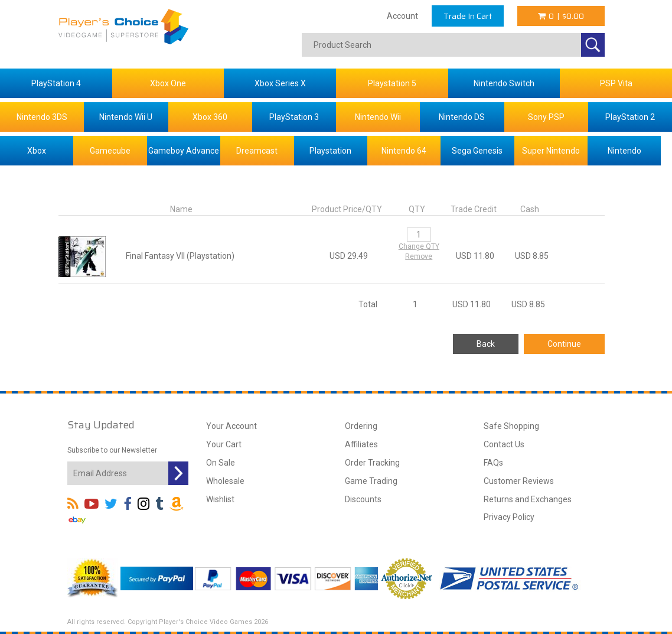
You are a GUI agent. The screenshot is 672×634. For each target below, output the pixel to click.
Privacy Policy (509, 517)
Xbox (37, 151)
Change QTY (419, 246)
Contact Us (504, 444)
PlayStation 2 (630, 117)
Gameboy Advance (184, 151)
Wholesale (225, 481)
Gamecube (110, 151)
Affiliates (361, 444)
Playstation (330, 151)
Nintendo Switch (504, 83)
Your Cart (224, 444)
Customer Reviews (519, 481)
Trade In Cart (468, 16)
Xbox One (168, 83)
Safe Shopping (511, 426)
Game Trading (371, 481)
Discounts (363, 499)
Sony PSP (546, 117)
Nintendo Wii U (126, 117)
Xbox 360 (210, 117)
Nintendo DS (462, 117)
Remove (419, 256)
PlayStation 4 (56, 83)
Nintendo (624, 151)
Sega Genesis (477, 151)
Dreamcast (257, 151)
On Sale (221, 463)
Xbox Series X (280, 83)
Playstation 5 (392, 83)
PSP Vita (616, 83)
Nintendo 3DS (42, 117)
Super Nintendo (551, 151)
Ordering (361, 426)
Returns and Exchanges (528, 499)
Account (402, 16)
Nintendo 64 (404, 151)
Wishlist (220, 499)
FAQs (493, 463)
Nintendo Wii (378, 117)
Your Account (231, 426)
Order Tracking (372, 463)
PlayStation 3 (294, 117)
